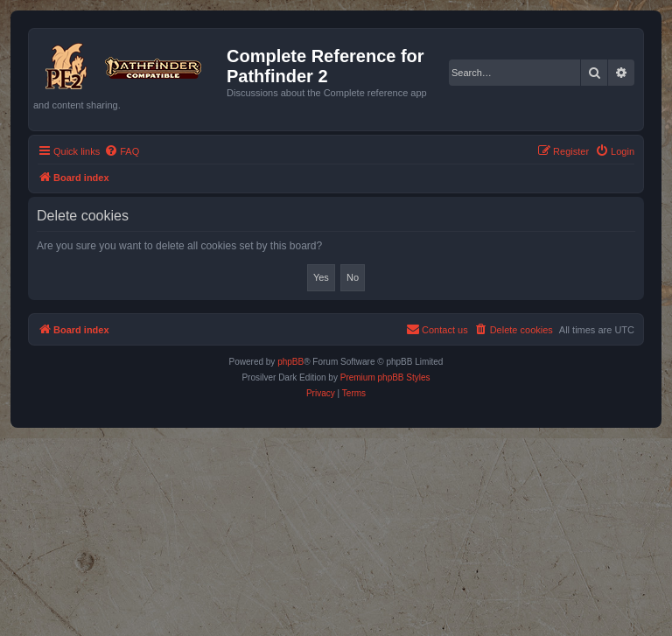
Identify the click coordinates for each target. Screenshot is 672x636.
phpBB (290, 362)
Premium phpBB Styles (385, 377)
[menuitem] (122, 151)
